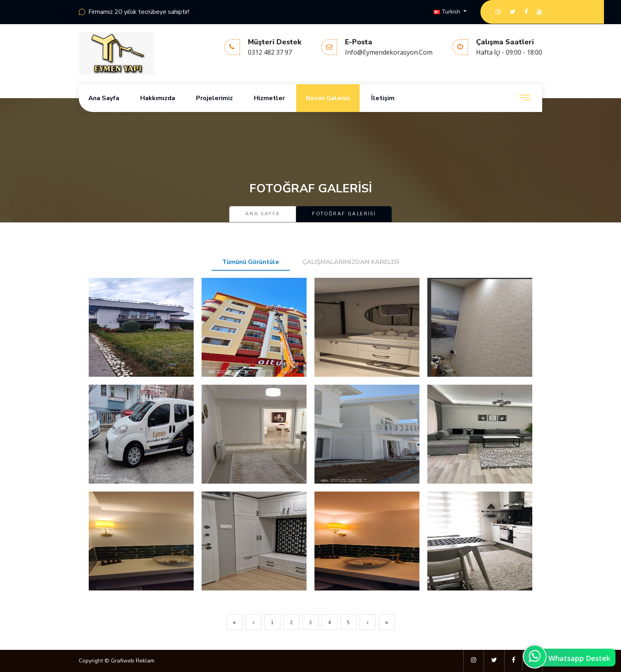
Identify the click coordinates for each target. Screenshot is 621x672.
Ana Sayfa (104, 98)
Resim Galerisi (328, 98)
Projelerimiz (214, 98)
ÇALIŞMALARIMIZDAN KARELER (351, 262)
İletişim (383, 98)
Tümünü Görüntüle (251, 262)
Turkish (448, 12)
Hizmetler (269, 98)
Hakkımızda (158, 98)
